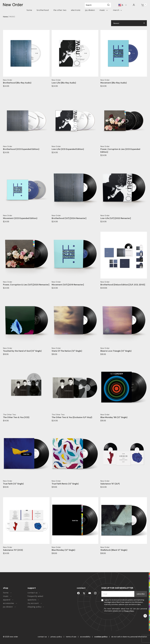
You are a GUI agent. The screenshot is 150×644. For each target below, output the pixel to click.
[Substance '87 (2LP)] (124, 454)
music (6, 596)
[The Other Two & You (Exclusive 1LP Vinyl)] (75, 388)
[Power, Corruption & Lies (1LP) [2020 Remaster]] (26, 255)
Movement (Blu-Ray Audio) (114, 83)
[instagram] (95, 593)
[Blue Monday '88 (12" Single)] (124, 388)
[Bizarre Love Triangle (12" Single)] (124, 322)
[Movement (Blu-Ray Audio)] (124, 53)
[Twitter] (84, 593)
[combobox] (98, 5)
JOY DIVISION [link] (90, 10)
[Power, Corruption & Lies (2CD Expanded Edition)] (124, 120)
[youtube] (90, 593)
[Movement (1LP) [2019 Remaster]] (75, 255)
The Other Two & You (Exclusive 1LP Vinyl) (72, 417)
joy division (8, 607)
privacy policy (56, 637)
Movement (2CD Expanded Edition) (20, 218)
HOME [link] (29, 10)
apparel (7, 600)
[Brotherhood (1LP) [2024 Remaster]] (75, 189)
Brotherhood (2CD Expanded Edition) (21, 149)
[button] (134, 5)
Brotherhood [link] (43, 10)
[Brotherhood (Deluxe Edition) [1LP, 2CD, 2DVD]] (124, 255)
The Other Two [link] (60, 10)
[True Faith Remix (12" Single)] (75, 454)
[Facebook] (78, 593)
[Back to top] (145, 616)
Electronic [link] (76, 10)
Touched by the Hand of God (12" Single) (22, 351)
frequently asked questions (35, 598)
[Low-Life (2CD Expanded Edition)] (75, 120)
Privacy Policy (129, 611)
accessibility (85, 637)
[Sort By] (129, 23)
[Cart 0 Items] (142, 5)
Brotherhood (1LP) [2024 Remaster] (69, 218)
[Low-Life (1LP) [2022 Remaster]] (124, 189)
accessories (9, 603)
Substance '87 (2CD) (13, 550)
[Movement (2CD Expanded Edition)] (26, 189)
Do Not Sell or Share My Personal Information (129, 637)
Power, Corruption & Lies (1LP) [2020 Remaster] (26, 285)
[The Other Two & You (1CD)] (26, 388)
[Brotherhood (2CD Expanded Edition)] (26, 120)
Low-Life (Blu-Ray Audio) (64, 83)
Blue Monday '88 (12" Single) (114, 417)
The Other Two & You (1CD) (16, 417)
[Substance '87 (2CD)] (26, 521)
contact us (33, 593)
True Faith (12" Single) (13, 484)
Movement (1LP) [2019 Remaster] (68, 285)
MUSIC (12, 17)
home (6, 593)
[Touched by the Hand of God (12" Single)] (26, 322)
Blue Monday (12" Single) (63, 550)
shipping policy (34, 607)
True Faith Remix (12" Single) (65, 484)
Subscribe (141, 594)
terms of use (71, 637)
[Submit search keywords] (108, 5)
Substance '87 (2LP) (110, 484)
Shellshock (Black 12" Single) (114, 550)
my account (33, 603)
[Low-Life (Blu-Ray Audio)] (75, 53)
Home (5, 17)
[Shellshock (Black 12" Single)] (124, 521)
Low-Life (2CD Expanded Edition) (68, 149)
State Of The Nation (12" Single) (67, 351)
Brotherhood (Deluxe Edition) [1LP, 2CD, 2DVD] (123, 285)
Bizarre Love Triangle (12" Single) (116, 351)
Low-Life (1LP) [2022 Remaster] (116, 218)
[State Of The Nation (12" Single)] (75, 322)
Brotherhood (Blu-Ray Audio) (17, 83)
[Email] (118, 594)
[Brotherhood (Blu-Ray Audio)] (26, 53)
